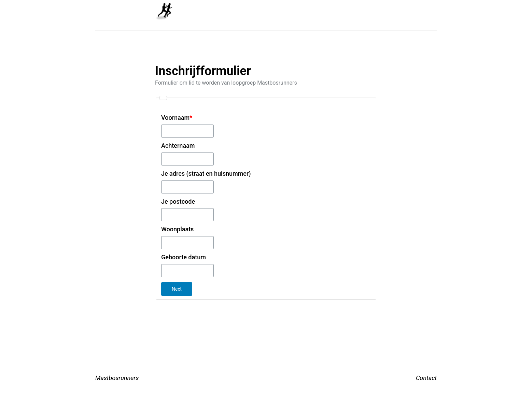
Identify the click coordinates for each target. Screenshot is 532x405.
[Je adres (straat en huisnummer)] (187, 187)
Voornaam (177, 118)
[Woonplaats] (187, 243)
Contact (426, 378)
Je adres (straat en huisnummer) (206, 173)
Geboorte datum (184, 257)
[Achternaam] (187, 159)
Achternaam (178, 146)
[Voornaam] (187, 131)
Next (177, 289)
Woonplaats (177, 229)
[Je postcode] (187, 215)
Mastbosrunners (117, 378)
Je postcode (178, 201)
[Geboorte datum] (187, 271)
